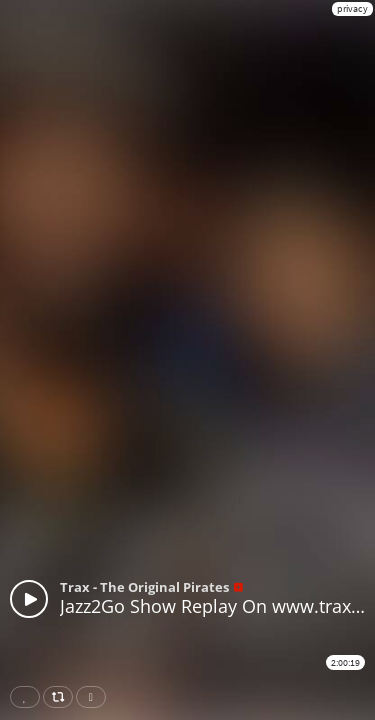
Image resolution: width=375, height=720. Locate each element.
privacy (352, 8)
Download (95, 697)
